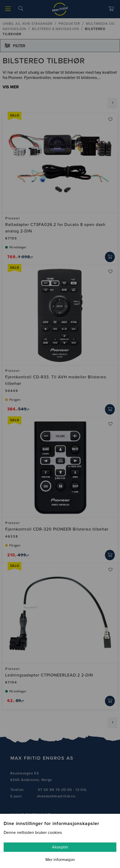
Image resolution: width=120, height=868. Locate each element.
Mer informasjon (60, 860)
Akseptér (60, 847)
